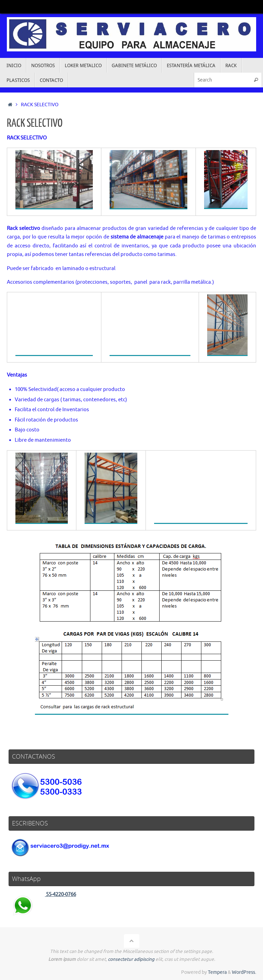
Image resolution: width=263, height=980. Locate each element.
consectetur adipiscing (131, 959)
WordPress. (244, 972)
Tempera (217, 972)
